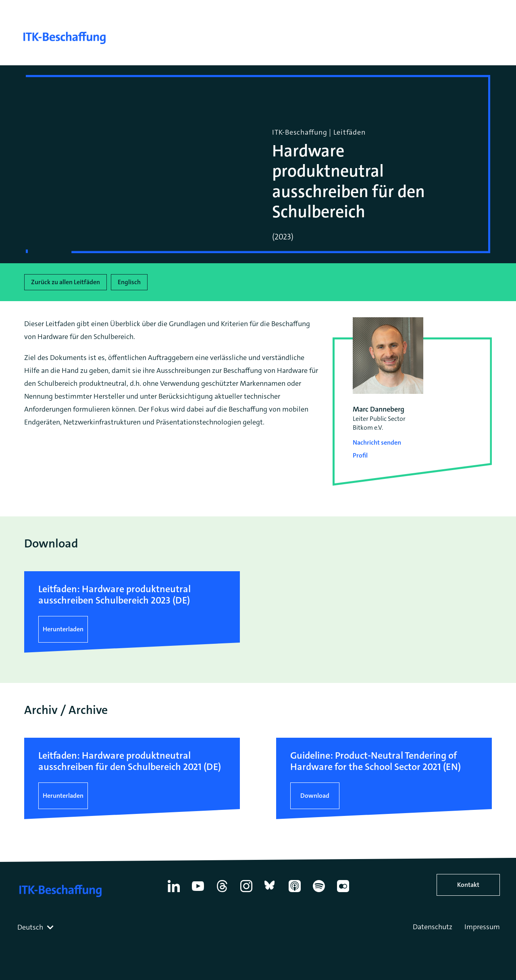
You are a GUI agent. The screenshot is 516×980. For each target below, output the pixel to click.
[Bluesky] (270, 892)
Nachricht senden (377, 442)
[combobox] (36, 927)
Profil (360, 455)
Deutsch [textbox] (30, 927)
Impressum (482, 927)
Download (315, 796)
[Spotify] (319, 892)
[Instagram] (246, 892)
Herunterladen (63, 629)
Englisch (129, 282)
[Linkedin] (174, 892)
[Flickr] (343, 892)
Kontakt (468, 885)
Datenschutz (433, 927)
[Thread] (222, 892)
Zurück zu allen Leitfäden (66, 282)
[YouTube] (198, 892)
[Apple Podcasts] (295, 892)
